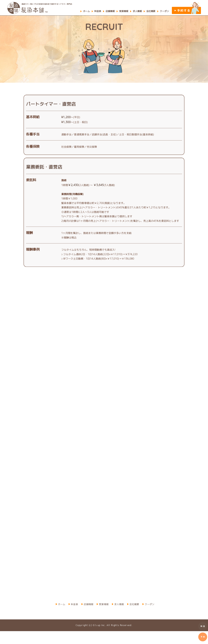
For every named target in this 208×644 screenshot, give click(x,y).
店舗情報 (110, 11)
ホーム (86, 11)
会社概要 (151, 11)
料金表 (98, 11)
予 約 (203, 638)
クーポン (164, 11)
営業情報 (124, 11)
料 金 (203, 627)
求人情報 (137, 11)
